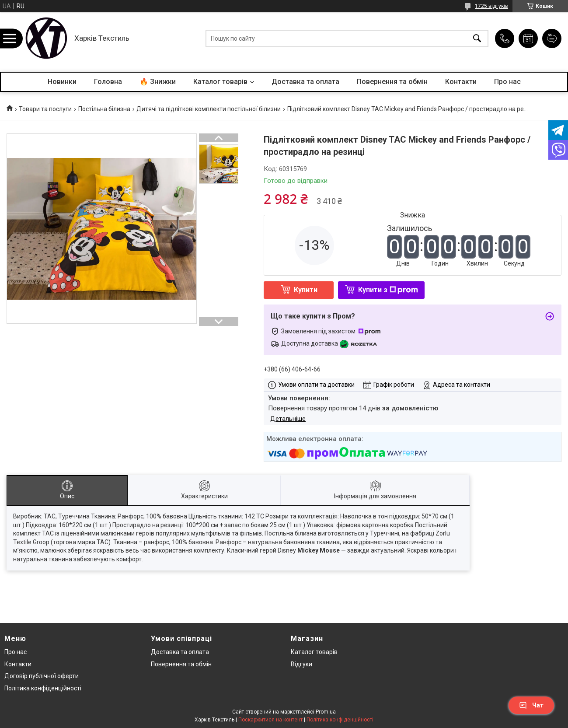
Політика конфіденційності (43, 688)
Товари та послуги (45, 109)
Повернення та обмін (392, 82)
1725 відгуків (491, 6)
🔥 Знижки (158, 82)
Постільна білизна (104, 109)
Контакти (461, 82)
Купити (306, 290)
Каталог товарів (220, 82)
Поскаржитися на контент (270, 720)
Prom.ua (326, 712)
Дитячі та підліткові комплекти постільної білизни (209, 109)
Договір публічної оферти (42, 676)
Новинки (62, 82)
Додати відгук (552, 38)
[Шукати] (477, 39)
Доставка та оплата (305, 82)
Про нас (507, 82)
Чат (531, 705)
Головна (108, 82)
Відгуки (301, 664)
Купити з (388, 290)
